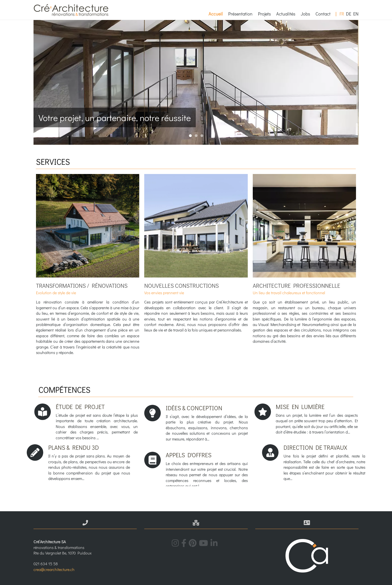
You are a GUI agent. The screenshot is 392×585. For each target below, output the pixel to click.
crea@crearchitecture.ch (54, 569)
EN (356, 14)
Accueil (216, 14)
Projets (264, 14)
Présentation (240, 14)
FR (342, 14)
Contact (323, 14)
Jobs (305, 14)
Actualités (286, 14)
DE (349, 14)
